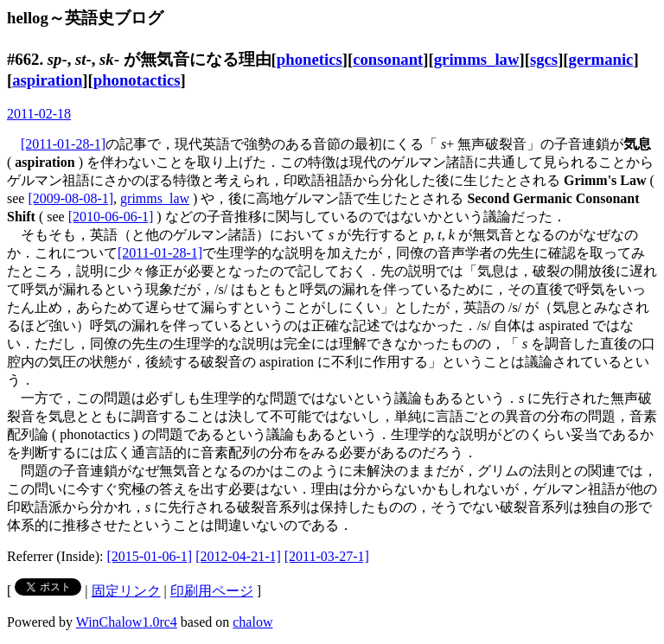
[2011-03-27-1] (327, 556)
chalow (252, 622)
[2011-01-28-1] (63, 144)
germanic (601, 59)
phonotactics (137, 80)
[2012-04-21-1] (238, 556)
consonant (388, 59)
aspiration (47, 80)
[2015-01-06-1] (150, 556)
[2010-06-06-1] (111, 217)
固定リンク (126, 591)
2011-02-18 (39, 114)
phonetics (310, 59)
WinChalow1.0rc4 (127, 622)
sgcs (544, 59)
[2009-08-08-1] (70, 198)
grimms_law (477, 59)
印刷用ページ (212, 591)
